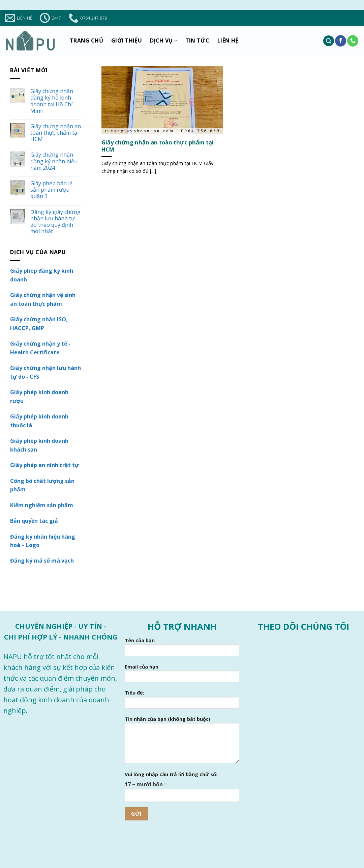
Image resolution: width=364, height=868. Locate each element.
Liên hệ (228, 40)
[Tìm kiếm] (329, 41)
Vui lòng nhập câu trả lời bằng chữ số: (171, 774)
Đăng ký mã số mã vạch (42, 561)
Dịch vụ (164, 41)
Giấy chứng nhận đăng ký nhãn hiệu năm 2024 (54, 161)
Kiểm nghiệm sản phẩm (42, 505)
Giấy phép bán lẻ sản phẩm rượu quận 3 (51, 190)
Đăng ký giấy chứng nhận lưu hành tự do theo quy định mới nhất (55, 222)
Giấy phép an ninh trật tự (44, 465)
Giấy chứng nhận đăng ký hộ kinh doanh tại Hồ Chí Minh (52, 101)
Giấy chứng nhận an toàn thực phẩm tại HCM (56, 133)
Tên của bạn (182, 649)
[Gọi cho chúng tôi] (353, 41)
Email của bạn (182, 675)
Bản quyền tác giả (34, 521)
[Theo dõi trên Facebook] (341, 41)
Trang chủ (86, 40)
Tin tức (197, 40)
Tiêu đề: (182, 701)
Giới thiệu (127, 40)
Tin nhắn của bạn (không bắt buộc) (182, 742)
